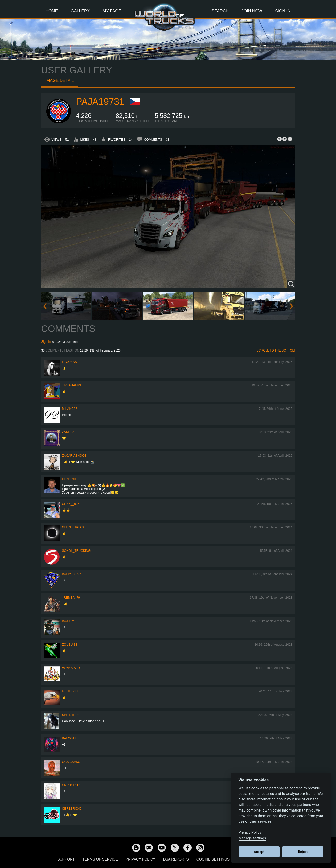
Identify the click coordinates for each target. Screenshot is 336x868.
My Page (112, 11)
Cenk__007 (71, 504)
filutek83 (70, 691)
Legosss (69, 362)
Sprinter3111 (73, 715)
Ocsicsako (71, 762)
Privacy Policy (140, 859)
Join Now (252, 11)
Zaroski (69, 432)
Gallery (80, 11)
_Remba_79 (71, 598)
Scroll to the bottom (276, 350)
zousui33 (70, 645)
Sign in (46, 342)
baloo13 (69, 738)
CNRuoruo (71, 785)
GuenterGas (73, 527)
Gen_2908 (70, 479)
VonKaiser (71, 668)
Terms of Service (100, 859)
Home (52, 11)
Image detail (60, 81)
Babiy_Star (72, 574)
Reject (303, 852)
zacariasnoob (74, 456)
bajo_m (68, 621)
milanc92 (70, 409)
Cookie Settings (213, 859)
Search (220, 11)
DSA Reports (176, 859)
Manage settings (252, 838)
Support (66, 859)
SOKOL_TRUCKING (76, 551)
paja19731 (100, 102)
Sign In (283, 11)
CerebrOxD (72, 809)
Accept (259, 852)
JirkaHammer (73, 385)
